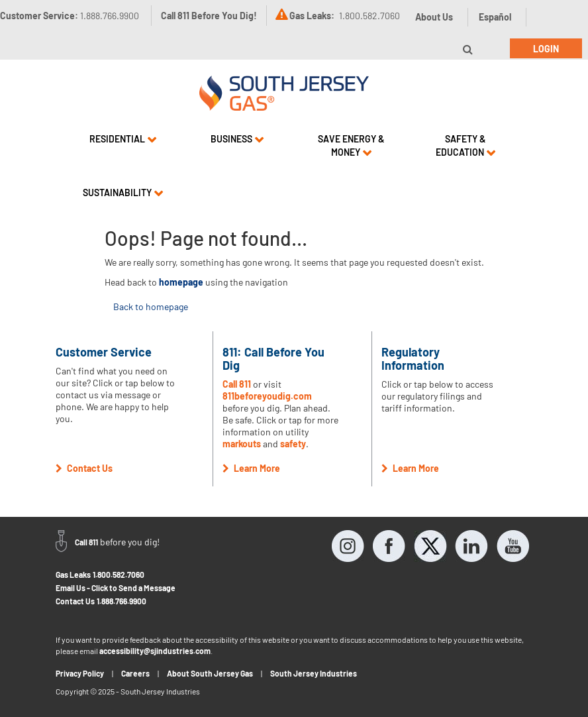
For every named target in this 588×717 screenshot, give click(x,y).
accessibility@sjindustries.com (155, 651)
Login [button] (546, 49)
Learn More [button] (251, 468)
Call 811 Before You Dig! (209, 16)
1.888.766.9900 (122, 601)
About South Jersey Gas (210, 673)
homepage (181, 282)
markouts (242, 444)
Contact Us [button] (84, 468)
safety (293, 444)
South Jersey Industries (314, 673)
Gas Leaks (73, 575)
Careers (135, 673)
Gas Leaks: (312, 16)
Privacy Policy (80, 673)
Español (495, 17)
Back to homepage (151, 306)
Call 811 (237, 384)
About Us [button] (434, 17)
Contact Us (75, 601)
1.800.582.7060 (119, 575)
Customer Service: (70, 16)
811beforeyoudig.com (267, 396)
